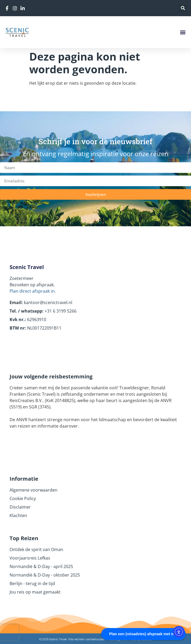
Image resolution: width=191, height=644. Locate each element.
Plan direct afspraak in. (33, 291)
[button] (183, 8)
